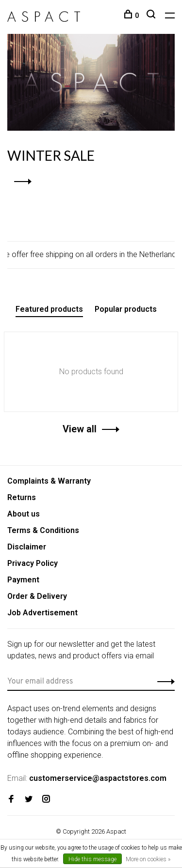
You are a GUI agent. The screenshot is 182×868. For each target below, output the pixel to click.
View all (80, 429)
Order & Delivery (37, 596)
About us (24, 514)
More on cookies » (148, 859)
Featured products (49, 309)
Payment (23, 580)
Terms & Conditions (43, 530)
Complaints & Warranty (49, 481)
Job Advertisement (42, 613)
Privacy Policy (33, 563)
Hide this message (92, 859)
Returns (22, 497)
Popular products (126, 309)
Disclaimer (27, 547)
